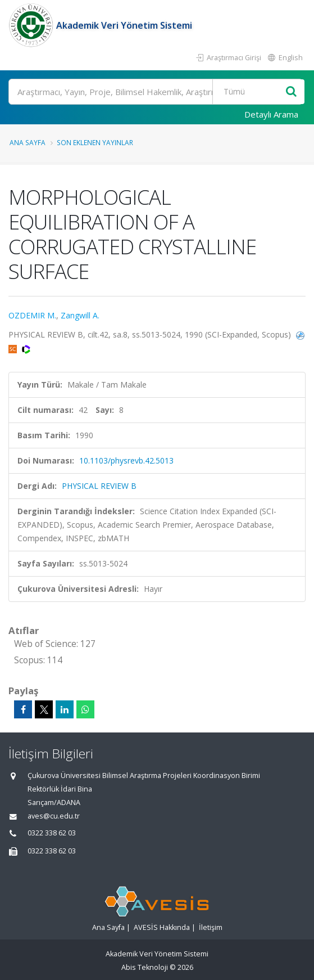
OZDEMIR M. (32, 315)
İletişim (211, 927)
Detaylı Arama (271, 114)
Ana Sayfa (28, 142)
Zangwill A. (80, 315)
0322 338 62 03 (52, 833)
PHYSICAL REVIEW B (99, 486)
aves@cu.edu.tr (54, 816)
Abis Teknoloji (145, 967)
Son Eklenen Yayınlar (95, 142)
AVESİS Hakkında (162, 927)
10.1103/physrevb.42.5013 (126, 460)
